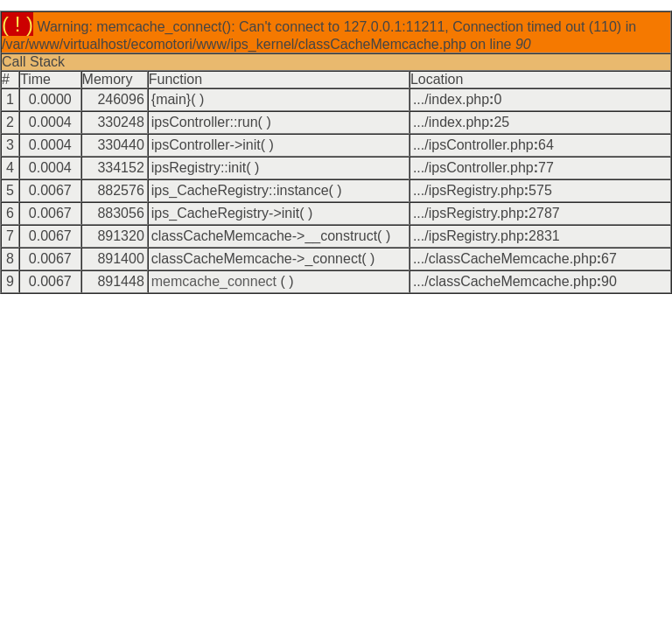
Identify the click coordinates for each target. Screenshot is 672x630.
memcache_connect (214, 281)
